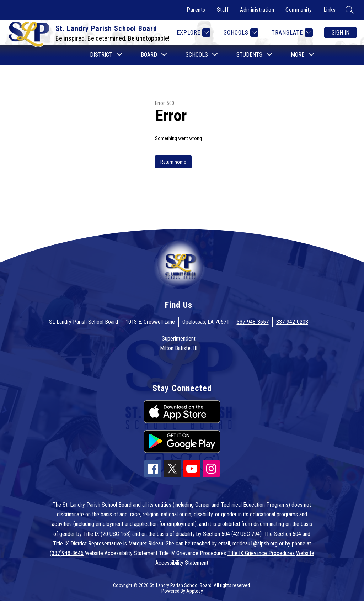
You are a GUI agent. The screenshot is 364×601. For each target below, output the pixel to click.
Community (299, 10)
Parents (196, 10)
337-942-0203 (292, 322)
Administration (257, 10)
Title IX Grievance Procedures (261, 553)
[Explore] (193, 33)
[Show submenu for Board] (149, 55)
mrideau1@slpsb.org (255, 544)
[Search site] (350, 10)
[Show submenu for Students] (249, 55)
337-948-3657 (253, 322)
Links (330, 10)
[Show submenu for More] (298, 55)
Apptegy (195, 591)
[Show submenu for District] (101, 55)
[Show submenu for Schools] (197, 55)
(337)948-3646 (67, 553)
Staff (223, 10)
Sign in (341, 33)
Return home (173, 162)
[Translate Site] (291, 33)
